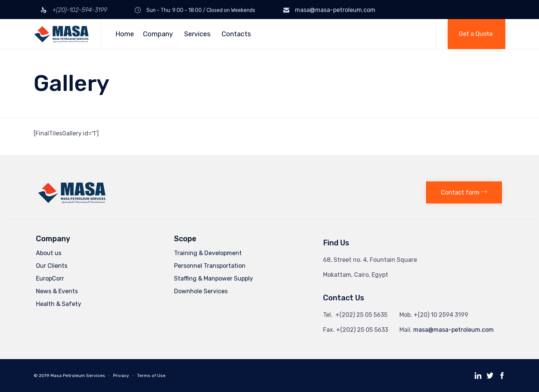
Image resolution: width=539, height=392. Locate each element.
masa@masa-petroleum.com (335, 10)
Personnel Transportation (210, 266)
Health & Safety (59, 304)
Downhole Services (201, 291)
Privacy (121, 376)
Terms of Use (151, 376)
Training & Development (208, 253)
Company (159, 34)
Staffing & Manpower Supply (214, 278)
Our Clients (52, 266)
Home (125, 34)
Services (198, 34)
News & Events (57, 291)
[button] (476, 34)
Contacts (236, 34)
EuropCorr (50, 278)
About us (49, 253)
